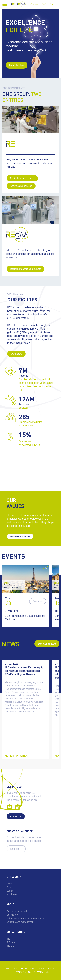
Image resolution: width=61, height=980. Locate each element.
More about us (17, 65)
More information (17, 756)
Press (9, 887)
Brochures (12, 894)
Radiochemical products (22, 178)
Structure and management (20, 922)
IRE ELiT (11, 946)
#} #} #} (16, 849)
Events (10, 891)
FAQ (44, 4)
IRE (8, 939)
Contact (34, 4)
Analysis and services (21, 186)
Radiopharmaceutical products (25, 269)
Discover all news (47, 644)
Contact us (16, 816)
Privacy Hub (41, 972)
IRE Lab (11, 942)
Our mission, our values (18, 911)
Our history (16, 354)
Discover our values (20, 536)
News (9, 884)
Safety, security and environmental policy (27, 918)
